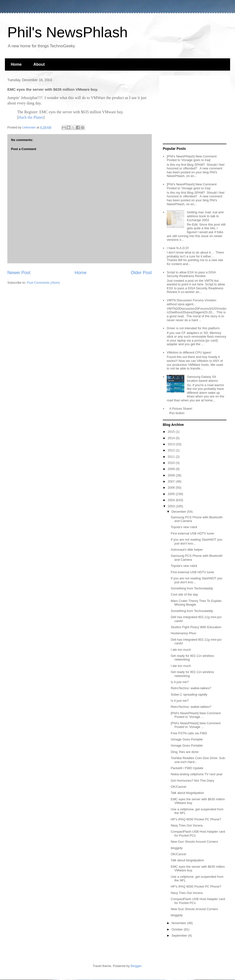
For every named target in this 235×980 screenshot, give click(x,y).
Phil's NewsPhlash (68, 32)
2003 (172, 506)
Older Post (141, 273)
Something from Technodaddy (192, 588)
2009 (172, 469)
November (179, 923)
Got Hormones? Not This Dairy (192, 781)
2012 (172, 450)
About (39, 64)
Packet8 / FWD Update (187, 768)
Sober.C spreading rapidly (189, 694)
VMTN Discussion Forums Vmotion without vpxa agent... (191, 302)
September (180, 935)
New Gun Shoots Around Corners (194, 842)
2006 (172, 488)
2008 (172, 475)
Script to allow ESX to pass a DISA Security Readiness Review (191, 274)
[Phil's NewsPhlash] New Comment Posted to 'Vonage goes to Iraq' (192, 158)
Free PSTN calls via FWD (189, 733)
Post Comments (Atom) (43, 283)
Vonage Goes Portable (187, 739)
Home (16, 64)
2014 (172, 438)
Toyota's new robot (184, 527)
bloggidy (176, 848)
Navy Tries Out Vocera (187, 825)
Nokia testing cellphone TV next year (197, 774)
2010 (172, 463)
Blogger (136, 966)
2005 (172, 494)
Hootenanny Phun (183, 633)
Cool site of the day (184, 594)
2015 (172, 432)
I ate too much (181, 650)
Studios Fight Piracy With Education (196, 627)
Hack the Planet (31, 117)
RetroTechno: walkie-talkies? (191, 688)
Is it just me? (180, 682)
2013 (172, 444)
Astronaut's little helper (187, 550)
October (178, 929)
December (179, 512)
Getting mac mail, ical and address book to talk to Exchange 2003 (205, 216)
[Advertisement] (193, 110)
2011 (172, 457)
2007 (172, 481)
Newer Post (19, 273)
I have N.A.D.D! (178, 248)
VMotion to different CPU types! (189, 352)
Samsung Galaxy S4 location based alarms (202, 379)
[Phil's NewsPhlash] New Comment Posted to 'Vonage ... (195, 715)
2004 (172, 500)
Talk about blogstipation (187, 793)
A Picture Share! (181, 409)
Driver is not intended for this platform (193, 328)
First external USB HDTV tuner (192, 533)
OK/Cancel (178, 787)
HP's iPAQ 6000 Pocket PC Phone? (196, 819)
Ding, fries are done (184, 752)
